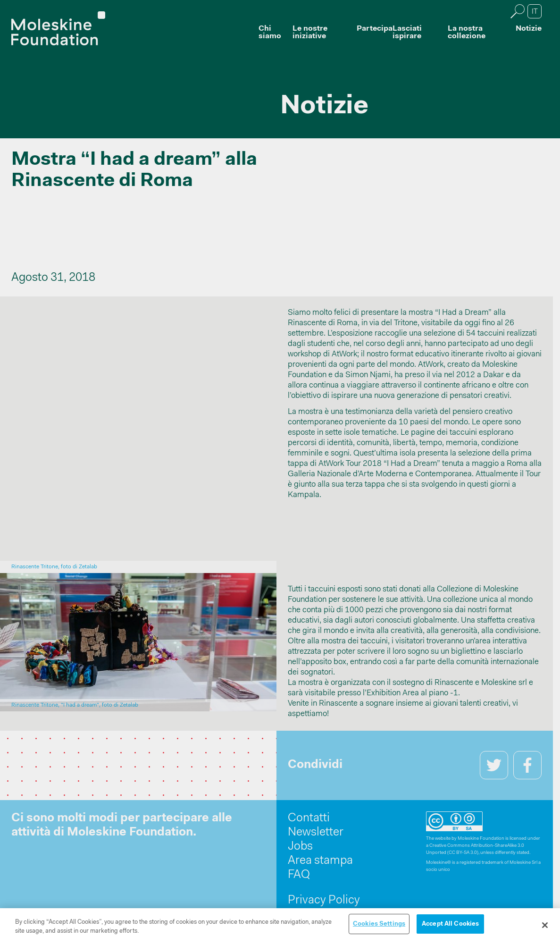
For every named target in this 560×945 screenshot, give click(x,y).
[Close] (545, 928)
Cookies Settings (379, 926)
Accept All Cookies (450, 926)
